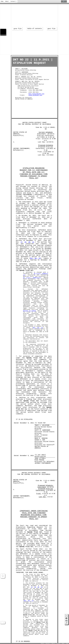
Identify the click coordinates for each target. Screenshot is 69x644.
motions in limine (29, 311)
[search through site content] (39, 1)
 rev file (17, 29)
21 (33, 242)
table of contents (34, 29)
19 (25, 242)
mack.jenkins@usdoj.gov (36, 94)
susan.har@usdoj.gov (35, 95)
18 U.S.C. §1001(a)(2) (32, 278)
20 (29, 242)
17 (22, 242)
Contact (13, 1)
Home (2, 1)
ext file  (52, 29)
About (7, 1)
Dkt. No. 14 (35, 258)
